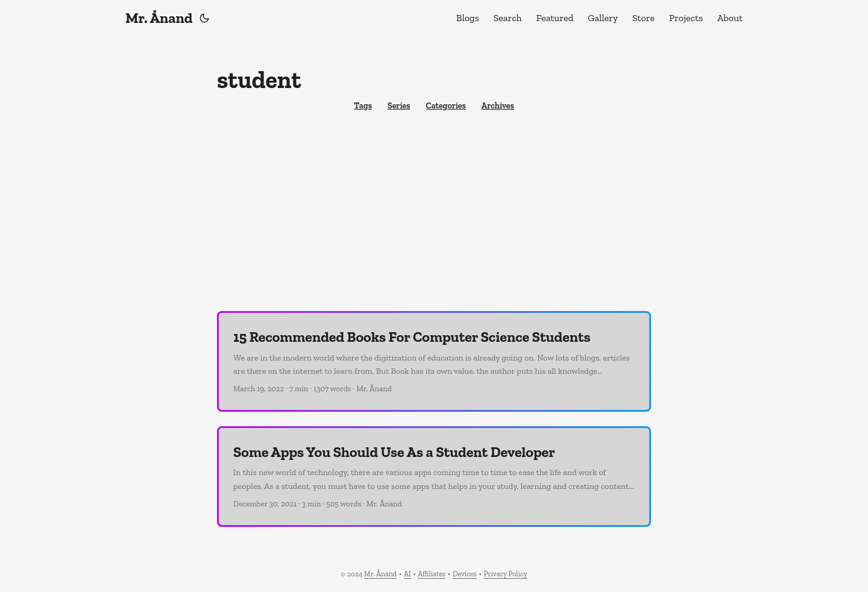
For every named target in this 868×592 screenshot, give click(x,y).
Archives (498, 106)
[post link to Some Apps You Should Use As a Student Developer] (434, 477)
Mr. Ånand (159, 18)
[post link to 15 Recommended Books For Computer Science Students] (434, 361)
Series (399, 106)
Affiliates (432, 574)
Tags (363, 106)
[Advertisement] (434, 215)
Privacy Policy (505, 574)
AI (407, 574)
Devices (465, 574)
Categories (445, 106)
